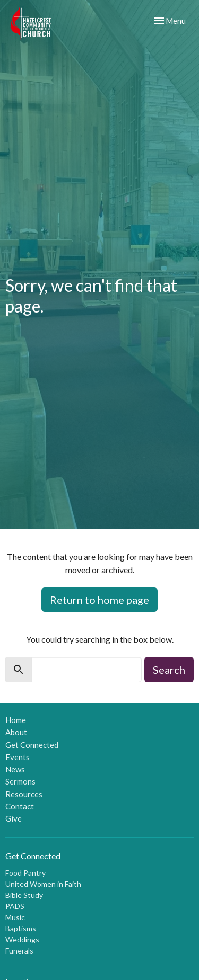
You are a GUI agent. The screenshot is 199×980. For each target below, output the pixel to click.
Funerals (19, 951)
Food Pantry (25, 873)
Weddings (22, 939)
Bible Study (24, 895)
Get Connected (32, 745)
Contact (20, 806)
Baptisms (21, 928)
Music (15, 917)
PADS (15, 906)
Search (169, 670)
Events (18, 757)
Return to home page (99, 600)
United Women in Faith (43, 884)
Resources (24, 794)
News (15, 769)
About (16, 732)
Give (14, 818)
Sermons (20, 781)
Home (16, 720)
